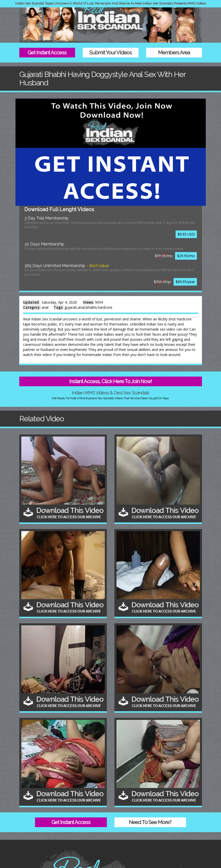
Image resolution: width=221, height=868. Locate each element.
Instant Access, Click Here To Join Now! (110, 381)
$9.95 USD (186, 234)
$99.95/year (185, 282)
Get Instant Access (47, 53)
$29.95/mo (186, 256)
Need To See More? (150, 822)
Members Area (174, 53)
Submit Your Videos (110, 53)
